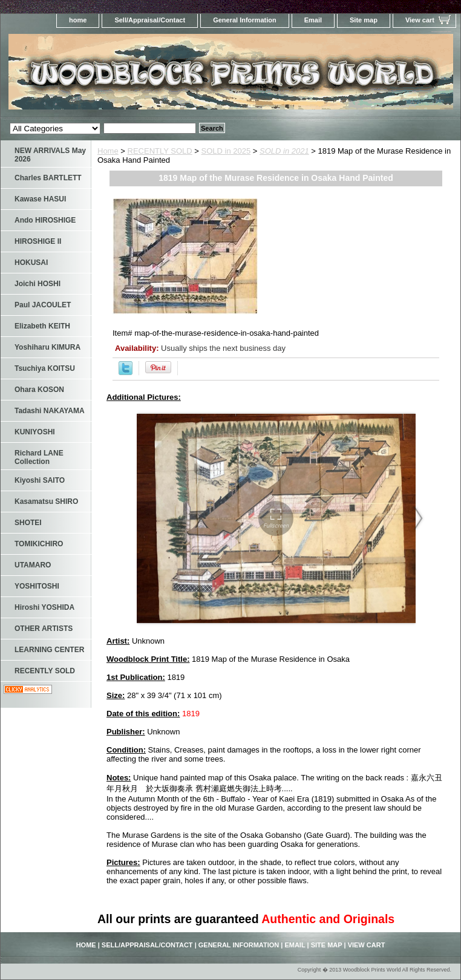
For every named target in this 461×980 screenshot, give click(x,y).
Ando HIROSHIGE (45, 220)
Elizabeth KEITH (42, 326)
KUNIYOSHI (35, 432)
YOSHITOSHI (37, 586)
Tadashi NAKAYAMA (50, 411)
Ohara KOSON (39, 390)
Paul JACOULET (43, 305)
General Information (245, 20)
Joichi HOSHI (38, 284)
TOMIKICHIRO (39, 544)
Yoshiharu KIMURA (47, 347)
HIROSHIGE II (38, 241)
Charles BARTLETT (48, 178)
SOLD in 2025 (226, 151)
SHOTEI (28, 523)
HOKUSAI (31, 263)
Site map (364, 20)
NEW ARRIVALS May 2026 (50, 155)
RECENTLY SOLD (160, 151)
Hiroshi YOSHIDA (44, 607)
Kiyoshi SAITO (40, 480)
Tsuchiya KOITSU (45, 368)
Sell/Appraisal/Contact (150, 20)
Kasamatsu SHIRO (46, 501)
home (78, 20)
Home (108, 151)
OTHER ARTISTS (44, 629)
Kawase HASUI (40, 199)
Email (313, 20)
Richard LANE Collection (39, 457)
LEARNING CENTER (49, 650)
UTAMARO (33, 565)
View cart (420, 20)
